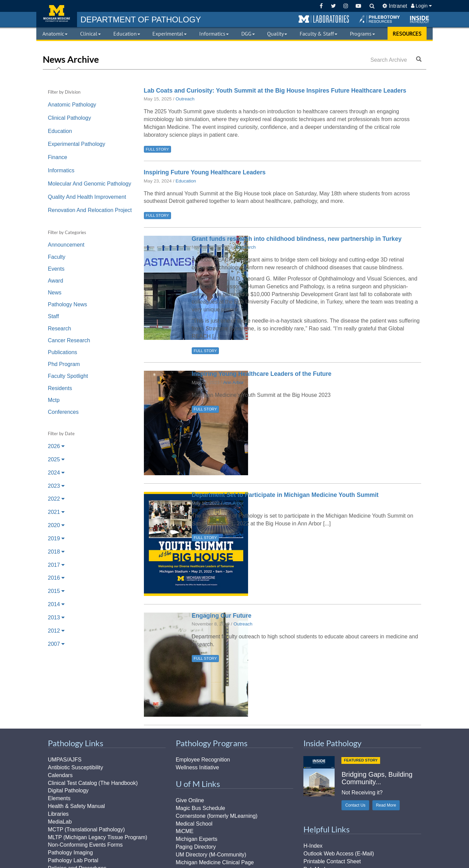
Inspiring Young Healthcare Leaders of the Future (262, 374)
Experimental (170, 34)
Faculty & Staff (318, 34)
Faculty (57, 257)
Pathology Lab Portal (73, 860)
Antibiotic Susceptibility (76, 767)
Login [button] (421, 6)
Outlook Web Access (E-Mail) (339, 854)
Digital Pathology (68, 790)
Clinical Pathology (69, 118)
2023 (56, 486)
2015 (56, 591)
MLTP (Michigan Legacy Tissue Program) (98, 837)
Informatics (214, 34)
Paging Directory (196, 847)
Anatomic (55, 34)
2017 (56, 565)
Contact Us (355, 805)
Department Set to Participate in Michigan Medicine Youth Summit (285, 495)
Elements (59, 798)
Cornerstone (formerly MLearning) (217, 816)
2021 (56, 512)
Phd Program (64, 364)
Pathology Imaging (70, 853)
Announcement (66, 245)
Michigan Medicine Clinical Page (215, 862)
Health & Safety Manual (76, 806)
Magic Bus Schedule (201, 808)
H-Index (313, 846)
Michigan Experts (197, 839)
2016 (56, 578)
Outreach (185, 99)
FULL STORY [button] (157, 149)
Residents (60, 388)
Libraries (58, 814)
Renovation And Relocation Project (90, 210)
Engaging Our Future (222, 616)
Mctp (54, 400)
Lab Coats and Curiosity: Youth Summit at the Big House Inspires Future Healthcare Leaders (275, 91)
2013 (56, 618)
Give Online (190, 800)
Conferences (63, 412)
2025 (56, 459)
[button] (324, 19)
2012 (56, 631)
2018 (56, 552)
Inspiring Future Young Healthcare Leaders (205, 172)
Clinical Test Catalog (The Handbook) (93, 783)
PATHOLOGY (141, 20)
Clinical (90, 34)
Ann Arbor (233, 382)
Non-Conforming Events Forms (85, 845)
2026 (56, 446)
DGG (248, 34)
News (55, 293)
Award (55, 281)
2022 (56, 499)
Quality (277, 34)
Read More (386, 805)
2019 (56, 538)
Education (127, 34)
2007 (56, 644)
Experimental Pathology (77, 144)
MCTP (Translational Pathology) (86, 830)
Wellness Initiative (198, 767)
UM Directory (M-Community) (211, 855)
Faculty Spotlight (68, 376)
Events (56, 269)
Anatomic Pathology (72, 105)
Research (59, 329)
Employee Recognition (203, 760)
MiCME (185, 831)
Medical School (194, 824)
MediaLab (60, 822)
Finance (58, 157)
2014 (56, 604)
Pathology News (68, 304)
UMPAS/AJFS (65, 760)
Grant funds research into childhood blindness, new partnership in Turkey (297, 239)
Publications (62, 352)
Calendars (60, 775)
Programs (362, 34)
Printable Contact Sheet (332, 861)
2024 (56, 473)
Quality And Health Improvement (87, 197)
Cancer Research (69, 340)
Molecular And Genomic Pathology (89, 184)
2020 (56, 525)
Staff (53, 316)
